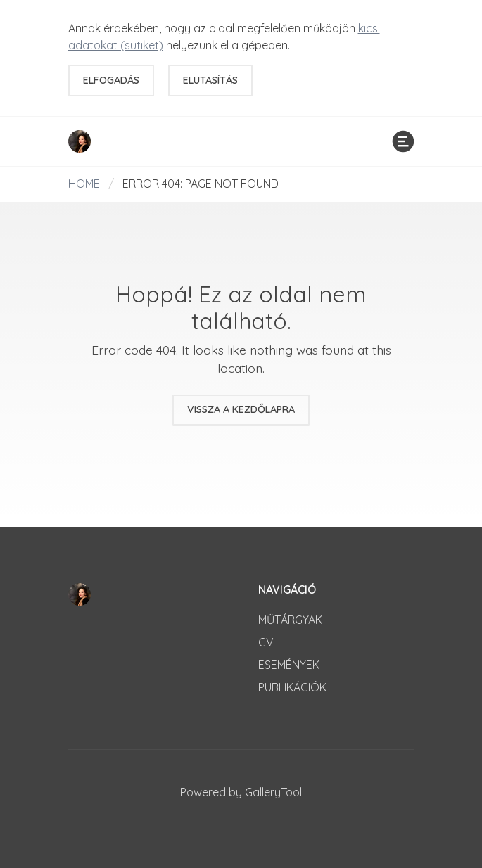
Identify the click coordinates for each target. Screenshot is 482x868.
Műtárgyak (290, 620)
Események (289, 665)
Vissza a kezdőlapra (241, 409)
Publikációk (292, 687)
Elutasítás (210, 80)
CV (266, 642)
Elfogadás (111, 80)
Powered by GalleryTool (241, 792)
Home (84, 184)
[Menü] (403, 141)
